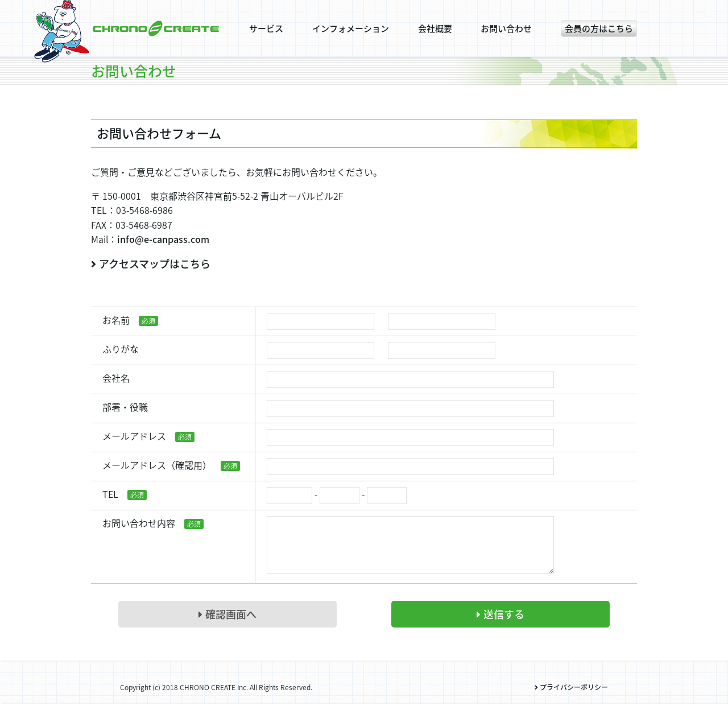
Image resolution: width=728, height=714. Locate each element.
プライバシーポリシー (571, 699)
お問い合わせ (506, 28)
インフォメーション (351, 28)
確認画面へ (227, 626)
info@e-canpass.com (163, 239)
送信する (500, 626)
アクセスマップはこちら (151, 264)
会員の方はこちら (599, 28)
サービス (266, 28)
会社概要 (435, 28)
